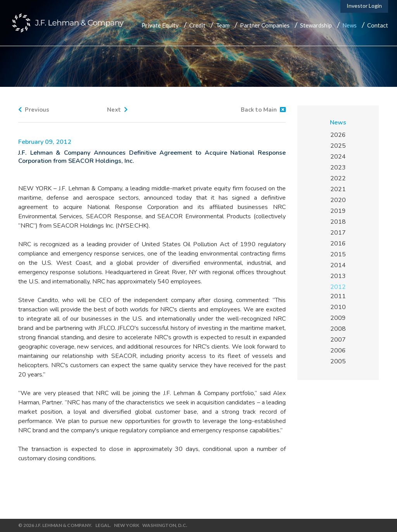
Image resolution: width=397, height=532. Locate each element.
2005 (338, 361)
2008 (338, 329)
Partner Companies (265, 25)
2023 (338, 168)
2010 (338, 307)
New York (127, 525)
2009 (338, 318)
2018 (338, 222)
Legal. (103, 525)
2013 (338, 276)
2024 (338, 157)
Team (223, 25)
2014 (338, 265)
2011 (338, 296)
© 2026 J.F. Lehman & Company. (55, 525)
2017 (338, 233)
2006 (338, 351)
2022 (338, 178)
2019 (338, 211)
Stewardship (316, 25)
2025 (338, 146)
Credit (197, 25)
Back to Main (263, 110)
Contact (378, 25)
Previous (34, 110)
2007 (338, 340)
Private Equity (160, 25)
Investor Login (364, 6)
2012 (338, 287)
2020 (338, 200)
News (350, 25)
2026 (338, 135)
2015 (338, 254)
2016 (338, 244)
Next (117, 110)
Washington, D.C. (165, 525)
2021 (338, 189)
